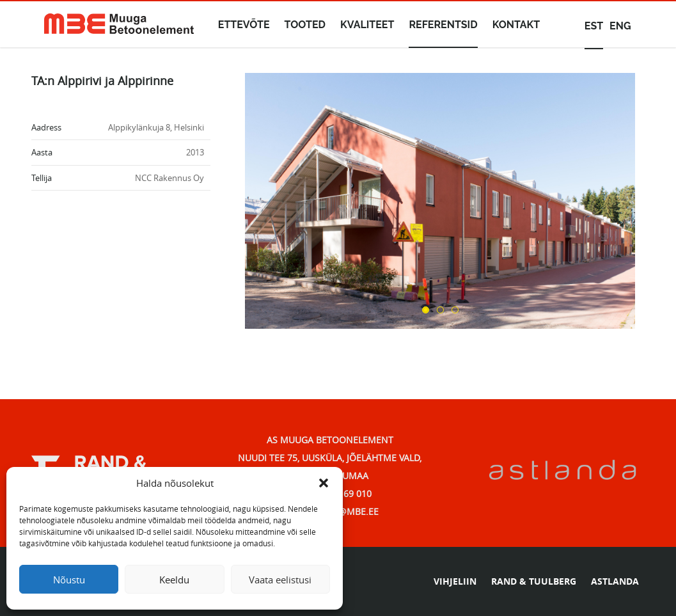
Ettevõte (244, 25)
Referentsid (443, 25)
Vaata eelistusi (280, 580)
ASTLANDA (615, 581)
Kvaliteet (367, 25)
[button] (324, 483)
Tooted (305, 25)
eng (620, 26)
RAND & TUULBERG (534, 581)
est (594, 26)
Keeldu (174, 580)
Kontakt (516, 25)
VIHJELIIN (455, 581)
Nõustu (69, 580)
